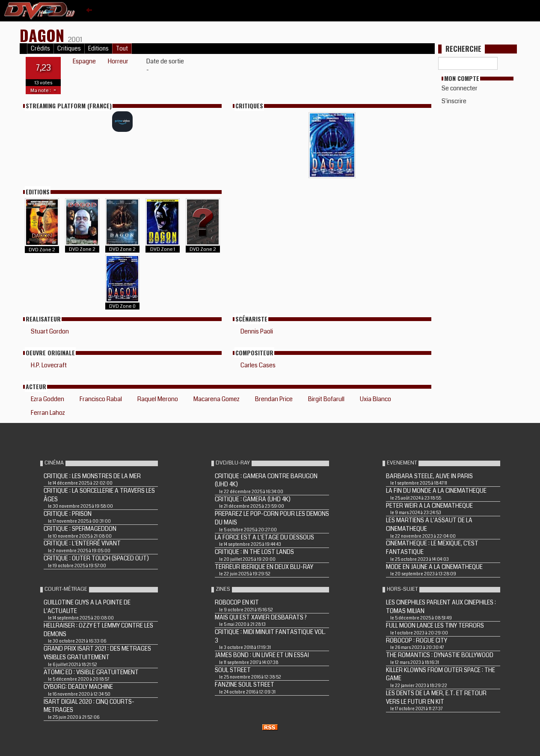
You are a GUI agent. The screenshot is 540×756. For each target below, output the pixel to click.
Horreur (118, 61)
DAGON (44, 35)
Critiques (69, 49)
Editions (98, 49)
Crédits (40, 49)
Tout (122, 49)
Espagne (84, 61)
